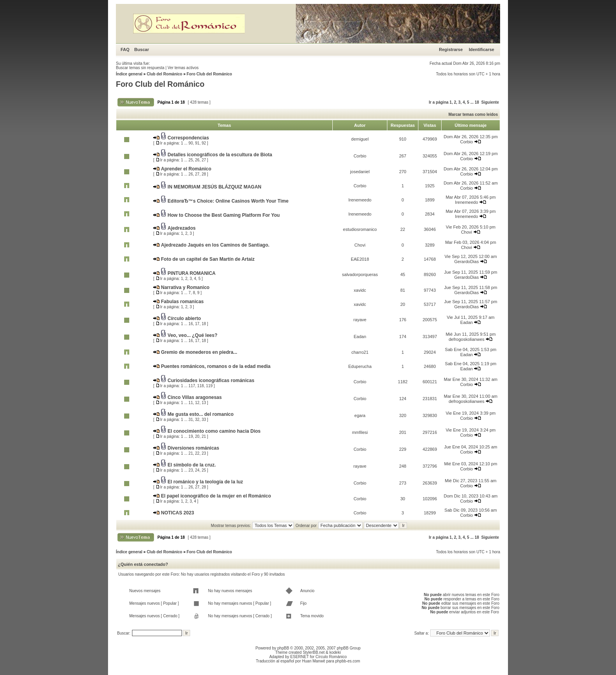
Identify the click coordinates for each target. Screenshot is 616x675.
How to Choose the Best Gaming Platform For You (224, 215)
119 (209, 386)
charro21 (360, 352)
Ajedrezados (182, 228)
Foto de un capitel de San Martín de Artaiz (208, 259)
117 (192, 386)
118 (201, 386)
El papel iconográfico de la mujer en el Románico (216, 496)
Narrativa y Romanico (185, 287)
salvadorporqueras (360, 274)
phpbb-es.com (347, 661)
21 (204, 436)
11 (191, 403)
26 (197, 160)
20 (197, 436)
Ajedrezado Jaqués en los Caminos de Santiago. (215, 245)
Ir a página (439, 102)
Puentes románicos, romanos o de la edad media (216, 366)
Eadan (467, 322)
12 (197, 403)
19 (191, 436)
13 (204, 403)
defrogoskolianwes (467, 339)
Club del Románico (164, 74)
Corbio (466, 142)
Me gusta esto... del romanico (201, 414)
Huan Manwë (314, 661)
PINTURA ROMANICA (192, 273)
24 (197, 470)
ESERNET (300, 657)
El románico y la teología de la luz (205, 482)
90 (191, 143)
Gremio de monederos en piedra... (199, 352)
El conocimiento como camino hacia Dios (214, 431)
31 (191, 420)
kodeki (335, 652)
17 (197, 324)
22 (197, 453)
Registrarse (451, 49)
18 (477, 102)
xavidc (360, 290)
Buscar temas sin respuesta (140, 68)
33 (204, 420)
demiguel (360, 139)
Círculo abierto (184, 318)
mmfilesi (360, 432)
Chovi (466, 232)
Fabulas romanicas (182, 302)
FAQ (125, 49)
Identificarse (481, 49)
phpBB (283, 648)
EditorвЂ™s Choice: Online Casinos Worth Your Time (228, 201)
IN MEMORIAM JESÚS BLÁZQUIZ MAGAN (215, 187)
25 (191, 160)
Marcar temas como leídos (473, 114)
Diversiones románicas (193, 448)
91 (197, 143)
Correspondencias (188, 138)
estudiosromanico (360, 229)
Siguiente (490, 102)
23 (204, 453)
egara (360, 415)
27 (204, 160)
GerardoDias (466, 262)
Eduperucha (360, 366)
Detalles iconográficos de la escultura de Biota (220, 155)
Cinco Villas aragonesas (195, 397)
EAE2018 (360, 259)
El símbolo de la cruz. (192, 465)
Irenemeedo (360, 200)
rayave (360, 320)
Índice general (129, 74)
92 (204, 143)
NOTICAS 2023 (178, 513)
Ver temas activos (183, 68)
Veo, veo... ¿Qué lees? (193, 335)
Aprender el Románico (186, 169)
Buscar (142, 49)
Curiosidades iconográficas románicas (211, 380)
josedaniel (360, 172)
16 (191, 324)
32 (197, 420)
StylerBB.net (314, 652)
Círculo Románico (331, 657)
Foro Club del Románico (209, 74)
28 (204, 174)
